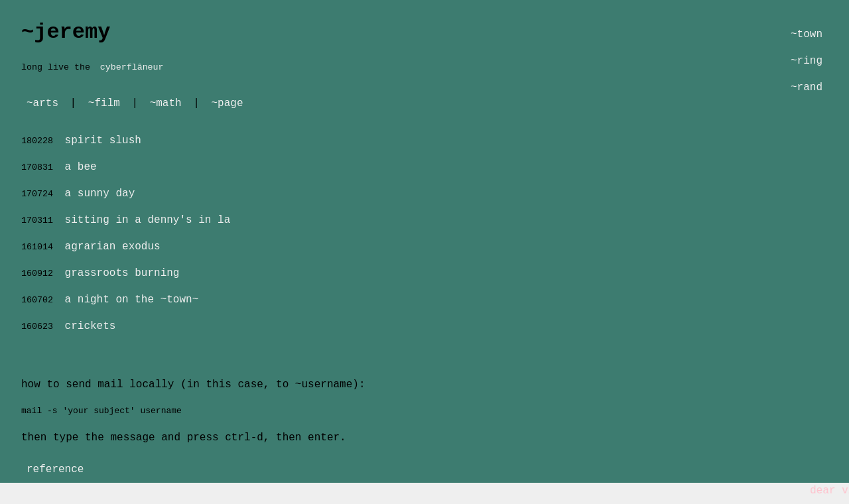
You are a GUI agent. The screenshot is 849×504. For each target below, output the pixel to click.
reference (55, 470)
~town (807, 34)
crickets (91, 326)
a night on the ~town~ (132, 300)
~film (104, 103)
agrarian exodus (113, 247)
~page (227, 103)
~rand (807, 88)
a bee (81, 167)
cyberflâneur (132, 67)
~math (166, 103)
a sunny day (100, 194)
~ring (807, 61)
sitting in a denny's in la (148, 220)
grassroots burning (122, 273)
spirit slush (103, 141)
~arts (42, 103)
